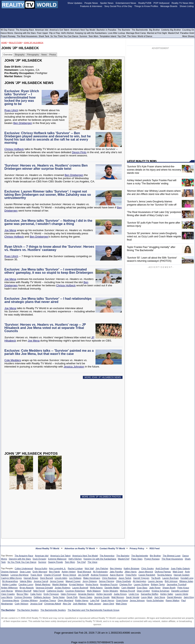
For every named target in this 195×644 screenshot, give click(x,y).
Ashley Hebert (69, 572)
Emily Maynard (40, 572)
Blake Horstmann (92, 578)
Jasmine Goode (102, 597)
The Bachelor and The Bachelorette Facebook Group (93, 610)
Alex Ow (67, 604)
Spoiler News (107, 3)
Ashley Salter (167, 594)
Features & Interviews (91, 6)
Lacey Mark (147, 597)
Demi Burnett (46, 578)
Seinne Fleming (107, 581)
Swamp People (55, 562)
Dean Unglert (143, 591)
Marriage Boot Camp (136, 33)
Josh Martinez (80, 604)
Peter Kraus (183, 588)
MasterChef (124, 559)
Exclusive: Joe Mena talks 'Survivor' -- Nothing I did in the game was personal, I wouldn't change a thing (48, 222)
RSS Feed (155, 548)
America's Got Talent (60, 556)
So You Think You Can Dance (22, 562)
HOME (4, 43)
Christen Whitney (29, 600)
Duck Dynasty (39, 559)
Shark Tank (44, 36)
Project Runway (152, 559)
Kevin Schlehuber (155, 600)
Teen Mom (70, 562)
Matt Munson (118, 597)
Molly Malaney (94, 591)
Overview (8, 55)
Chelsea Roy (126, 584)
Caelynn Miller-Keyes (11, 578)
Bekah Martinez (43, 584)
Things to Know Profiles (146, 6)
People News (91, 3)
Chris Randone (109, 578)
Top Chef (81, 562)
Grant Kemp (122, 600)
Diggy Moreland (66, 600)
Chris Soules (147, 568)
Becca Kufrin (41, 568)
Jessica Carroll (41, 581)
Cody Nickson (22, 604)
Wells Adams (96, 588)
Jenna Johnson (137, 600)
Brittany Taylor (158, 584)
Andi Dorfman (162, 568)
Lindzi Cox (134, 594)
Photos (53, 55)
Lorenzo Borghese (20, 575)
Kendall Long (187, 578)
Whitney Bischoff (23, 591)
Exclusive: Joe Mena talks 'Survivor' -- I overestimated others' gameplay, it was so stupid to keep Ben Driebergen (49, 271)
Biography (20, 55)
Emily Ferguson (51, 594)
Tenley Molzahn (111, 591)
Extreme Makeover (57, 559)
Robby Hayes (82, 600)
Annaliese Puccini (109, 584)
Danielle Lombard (180, 591)
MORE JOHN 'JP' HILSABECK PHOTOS (102, 497)
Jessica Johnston (74, 367)
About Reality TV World (47, 548)
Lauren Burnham (171, 578)
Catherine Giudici (55, 591)
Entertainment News (126, 3)
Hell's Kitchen (75, 559)
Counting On (188, 30)
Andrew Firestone (99, 575)
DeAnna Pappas (163, 572)
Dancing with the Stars (20, 559)
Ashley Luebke (9, 584)
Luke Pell (95, 600)
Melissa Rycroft (127, 591)
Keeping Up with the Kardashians (100, 559)
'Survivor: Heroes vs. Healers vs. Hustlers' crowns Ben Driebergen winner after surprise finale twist (46, 167)
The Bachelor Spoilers (28, 610)
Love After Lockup (116, 33)
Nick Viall (89, 568)
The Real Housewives (172, 559)
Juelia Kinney (120, 594)
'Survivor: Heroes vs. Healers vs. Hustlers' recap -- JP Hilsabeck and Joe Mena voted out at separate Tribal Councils (45, 328)
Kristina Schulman (160, 591)
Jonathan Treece (48, 600)
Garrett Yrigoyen (141, 578)
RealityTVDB (15, 43)
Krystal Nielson (76, 584)
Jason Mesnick (146, 572)
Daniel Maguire (174, 597)
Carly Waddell (128, 588)
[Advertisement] (64, 418)
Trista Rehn (131, 575)
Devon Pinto (79, 152)
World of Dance (145, 36)
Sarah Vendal (133, 597)
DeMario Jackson (42, 597)
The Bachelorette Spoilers (53, 610)
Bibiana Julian (186, 581)
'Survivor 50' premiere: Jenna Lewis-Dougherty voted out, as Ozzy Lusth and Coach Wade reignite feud (154, 237)
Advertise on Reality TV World (80, 548)
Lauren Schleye (141, 584)
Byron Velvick (69, 575)
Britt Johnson (171, 581)
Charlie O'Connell (52, 575)
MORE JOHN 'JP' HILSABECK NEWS (103, 377)
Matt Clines (121, 604)
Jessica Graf (36, 604)
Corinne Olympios (23, 597)
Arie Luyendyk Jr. (57, 568)
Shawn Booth (169, 588)
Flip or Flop (55, 33)
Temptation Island (108, 36)
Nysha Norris (92, 584)
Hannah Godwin (182, 575)
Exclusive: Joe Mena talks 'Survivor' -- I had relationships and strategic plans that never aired (48, 300)
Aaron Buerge (117, 575)
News (44, 55)
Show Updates (75, 3)
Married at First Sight (157, 33)
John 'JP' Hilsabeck (34, 43)
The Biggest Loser (172, 556)
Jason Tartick (125, 578)
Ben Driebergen (23, 123)
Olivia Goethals (124, 581)
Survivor (42, 562)
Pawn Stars (137, 559)
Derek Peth (72, 597)
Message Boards (169, 6)
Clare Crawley (8, 594)
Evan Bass (142, 588)
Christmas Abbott (53, 604)
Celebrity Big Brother (171, 30)
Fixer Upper (42, 33)
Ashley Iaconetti (104, 594)
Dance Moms (7, 33)
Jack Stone (160, 597)
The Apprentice (107, 556)
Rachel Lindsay (75, 568)
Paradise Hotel (187, 33)
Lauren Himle (181, 594)
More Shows (188, 36)
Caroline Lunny (26, 584)
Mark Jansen (95, 604)
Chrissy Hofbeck (14, 149)
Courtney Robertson (75, 591)
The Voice (92, 562)
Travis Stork (36, 575)
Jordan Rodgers (62, 588)
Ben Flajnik (54, 572)
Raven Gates (86, 597)
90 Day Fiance (8, 30)
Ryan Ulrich (11, 110)
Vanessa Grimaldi (44, 588)
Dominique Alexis (11, 600)
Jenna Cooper (57, 581)
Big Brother (155, 556)
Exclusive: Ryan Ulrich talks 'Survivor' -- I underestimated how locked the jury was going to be (22, 97)
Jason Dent (109, 604)
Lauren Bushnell (80, 588)
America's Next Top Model (85, 556)
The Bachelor (123, 556)
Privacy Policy (137, 548)
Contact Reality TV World (112, 548)
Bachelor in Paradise (106, 30)
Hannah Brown (31, 578)
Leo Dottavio (75, 578)
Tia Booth (156, 578)
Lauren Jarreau (155, 581)
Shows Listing (187, 6)
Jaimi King (189, 597)
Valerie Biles (26, 581)
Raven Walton (173, 600)
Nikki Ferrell (39, 591)
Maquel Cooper (73, 581)
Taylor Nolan (59, 597)
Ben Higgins (116, 568)
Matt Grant (178, 572)
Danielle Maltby (112, 588)
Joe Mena (10, 230)
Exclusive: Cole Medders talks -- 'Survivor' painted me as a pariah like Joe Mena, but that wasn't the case (49, 352)
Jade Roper (155, 588)
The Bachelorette (140, 556)
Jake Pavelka (116, 572)
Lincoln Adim (61, 578)
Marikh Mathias (60, 584)
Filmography (33, 55)
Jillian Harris (131, 572)
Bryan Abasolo (27, 588)
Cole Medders (13, 360)
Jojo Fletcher (102, 568)
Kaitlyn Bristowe (132, 568)
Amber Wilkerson (9, 588)
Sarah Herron (108, 600)
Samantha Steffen (150, 594)
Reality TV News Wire (183, 3)
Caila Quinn (36, 594)
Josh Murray (7, 591)
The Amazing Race (24, 556)
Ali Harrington (139, 581)
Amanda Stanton (86, 594)
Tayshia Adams (165, 575)
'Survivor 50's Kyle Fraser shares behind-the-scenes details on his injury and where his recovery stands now (154, 170)
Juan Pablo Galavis (180, 568)
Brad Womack (84, 572)
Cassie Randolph (147, 575)
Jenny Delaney (90, 581)
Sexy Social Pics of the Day (118, 6)
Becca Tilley (23, 594)
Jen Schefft (83, 575)
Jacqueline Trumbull (177, 584)
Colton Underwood (24, 568)
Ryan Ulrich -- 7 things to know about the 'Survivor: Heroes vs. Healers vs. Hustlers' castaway (49, 248)
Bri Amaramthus (10, 581)
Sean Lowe (25, 572)
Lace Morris (7, 597)
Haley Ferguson (68, 594)
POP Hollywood (161, 3)
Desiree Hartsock (9, 572)
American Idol (42, 556)
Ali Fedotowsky (101, 572)
